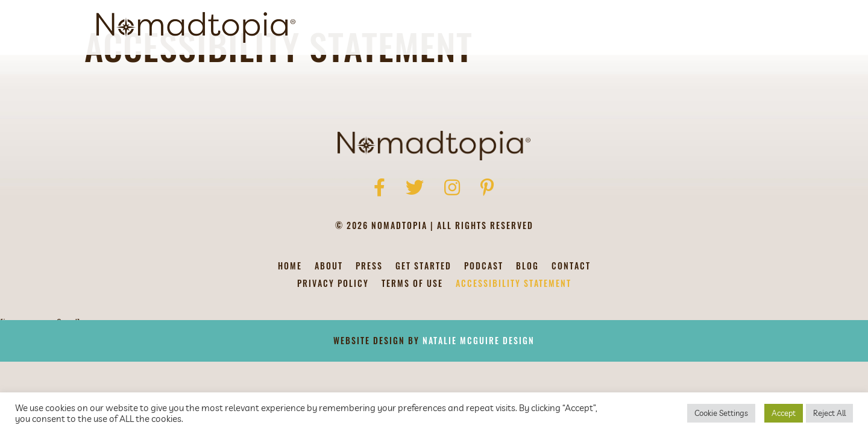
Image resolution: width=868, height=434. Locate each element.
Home (290, 322)
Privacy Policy (333, 339)
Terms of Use (412, 339)
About (498, 27)
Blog (673, 27)
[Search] (761, 28)
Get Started (558, 27)
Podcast (624, 27)
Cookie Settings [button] (721, 413)
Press (369, 322)
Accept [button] (784, 413)
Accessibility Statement (514, 339)
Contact (722, 27)
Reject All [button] (829, 413)
